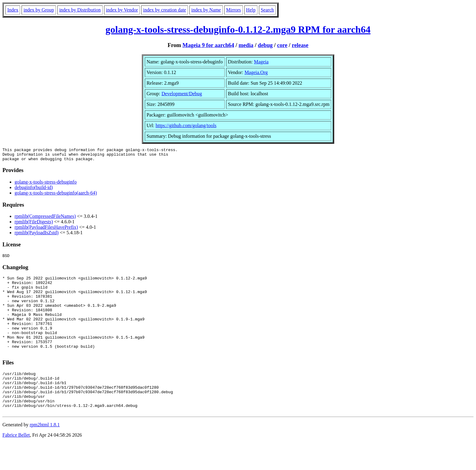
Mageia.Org (256, 72)
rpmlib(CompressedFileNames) (45, 219)
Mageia (261, 62)
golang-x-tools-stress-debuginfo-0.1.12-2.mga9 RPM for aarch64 (238, 29)
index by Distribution (80, 10)
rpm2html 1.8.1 (45, 452)
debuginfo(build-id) (34, 190)
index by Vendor (122, 10)
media (246, 45)
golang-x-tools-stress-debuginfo (46, 185)
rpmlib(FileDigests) (34, 224)
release (300, 45)
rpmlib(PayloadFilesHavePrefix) (46, 230)
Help (251, 10)
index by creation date (165, 10)
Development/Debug (182, 94)
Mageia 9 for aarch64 (208, 45)
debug (265, 45)
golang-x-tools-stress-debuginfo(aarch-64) (56, 196)
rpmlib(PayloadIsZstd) (37, 235)
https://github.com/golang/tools (186, 125)
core (282, 45)
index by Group (39, 10)
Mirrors (234, 10)
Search (267, 10)
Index (13, 10)
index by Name (206, 10)
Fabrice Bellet (16, 462)
